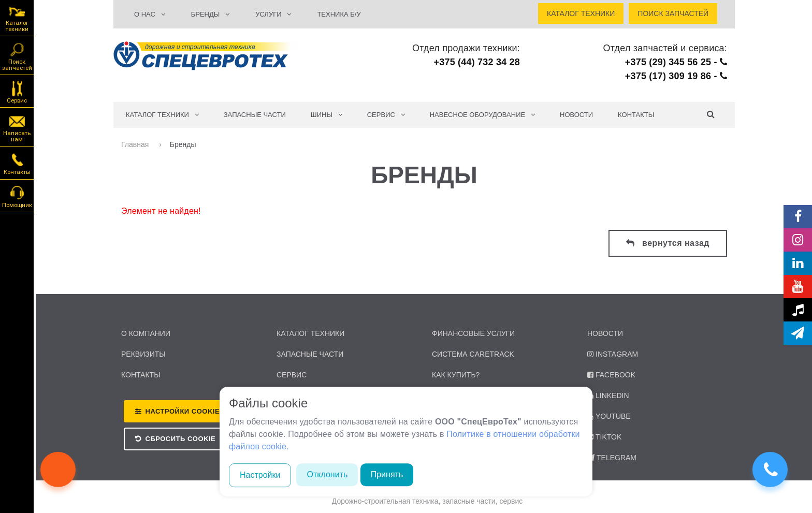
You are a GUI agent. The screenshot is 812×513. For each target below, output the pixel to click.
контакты (141, 375)
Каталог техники (17, 18)
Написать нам (17, 127)
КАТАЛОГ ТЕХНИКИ (162, 115)
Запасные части (255, 115)
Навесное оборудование (482, 115)
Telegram (612, 458)
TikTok (604, 437)
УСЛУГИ (273, 14)
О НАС (150, 14)
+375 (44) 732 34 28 (477, 62)
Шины (327, 115)
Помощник (17, 196)
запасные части (310, 354)
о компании (146, 333)
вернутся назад (668, 243)
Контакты (636, 115)
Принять (387, 474)
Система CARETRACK (473, 354)
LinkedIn (608, 395)
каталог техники (310, 333)
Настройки (260, 475)
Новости (576, 115)
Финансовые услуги (473, 333)
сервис (292, 375)
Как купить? (456, 375)
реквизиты (143, 354)
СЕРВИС (386, 115)
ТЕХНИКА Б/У (339, 14)
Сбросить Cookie (181, 439)
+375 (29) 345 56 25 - (676, 62)
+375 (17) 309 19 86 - (676, 76)
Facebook (611, 375)
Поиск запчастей (17, 56)
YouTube (609, 416)
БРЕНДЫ (210, 14)
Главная (136, 144)
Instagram (613, 354)
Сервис (17, 92)
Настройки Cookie (183, 411)
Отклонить (327, 474)
